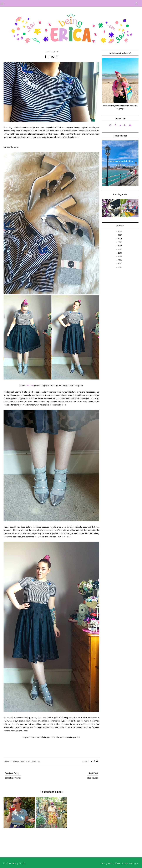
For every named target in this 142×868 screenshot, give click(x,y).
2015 (120, 257)
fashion (16, 761)
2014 (120, 260)
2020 (120, 239)
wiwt (39, 761)
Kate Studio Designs (127, 863)
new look (30, 385)
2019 (120, 242)
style (34, 761)
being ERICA (18, 863)
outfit (28, 761)
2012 (120, 267)
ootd (22, 761)
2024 (120, 232)
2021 (120, 235)
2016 (120, 253)
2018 (120, 246)
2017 (120, 249)
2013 (120, 264)
